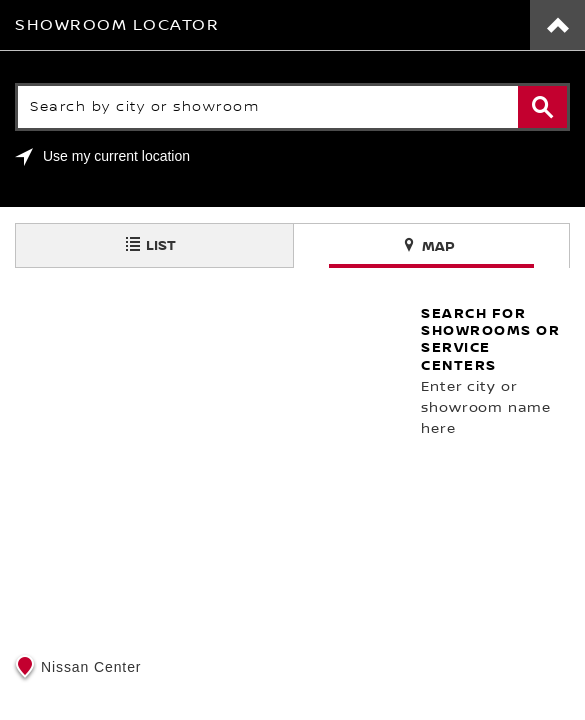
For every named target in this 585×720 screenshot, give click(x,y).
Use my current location (116, 156)
